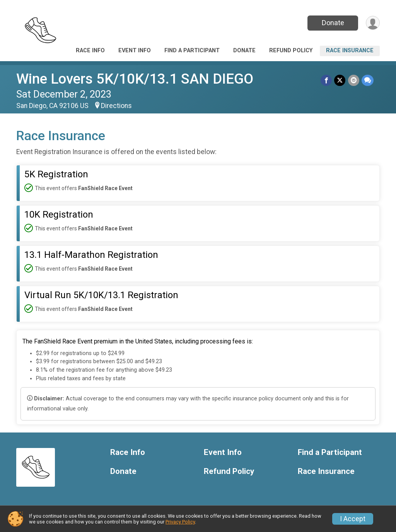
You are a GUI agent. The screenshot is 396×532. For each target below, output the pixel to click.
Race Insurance (350, 51)
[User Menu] (373, 23)
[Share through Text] (368, 80)
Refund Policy (291, 51)
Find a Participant (192, 51)
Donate (333, 23)
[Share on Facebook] (327, 80)
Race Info (90, 51)
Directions (116, 106)
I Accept (353, 519)
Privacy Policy (180, 522)
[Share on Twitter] (340, 80)
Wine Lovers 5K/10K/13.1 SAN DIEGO (135, 79)
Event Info (135, 51)
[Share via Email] (354, 80)
